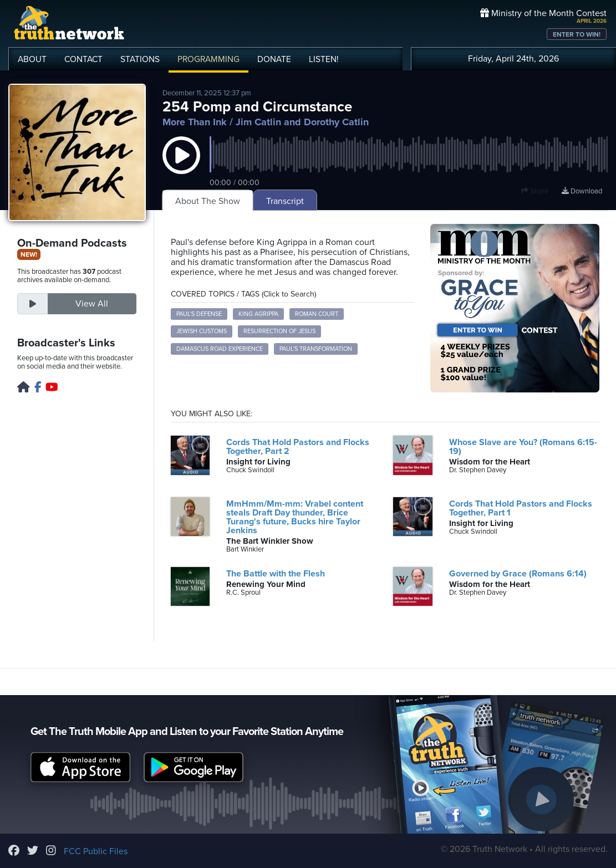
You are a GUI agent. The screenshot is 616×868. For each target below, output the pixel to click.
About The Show (208, 201)
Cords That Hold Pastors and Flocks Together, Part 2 (298, 447)
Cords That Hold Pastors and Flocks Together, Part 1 (521, 508)
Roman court (317, 314)
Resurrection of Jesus (279, 331)
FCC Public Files (96, 851)
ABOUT (32, 59)
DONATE (274, 59)
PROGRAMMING (208, 59)
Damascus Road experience (220, 349)
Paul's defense (199, 314)
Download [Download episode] (582, 191)
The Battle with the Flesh (276, 574)
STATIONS (140, 59)
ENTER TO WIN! (577, 34)
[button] (181, 166)
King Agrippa (258, 314)
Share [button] (535, 191)
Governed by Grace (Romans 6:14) (518, 574)
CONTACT (83, 59)
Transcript (285, 201)
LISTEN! (324, 59)
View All (92, 304)
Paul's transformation (316, 349)
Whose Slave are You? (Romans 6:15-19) (523, 447)
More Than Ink (195, 122)
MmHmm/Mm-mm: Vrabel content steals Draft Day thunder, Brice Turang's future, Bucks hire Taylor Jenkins (295, 517)
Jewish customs (202, 331)
